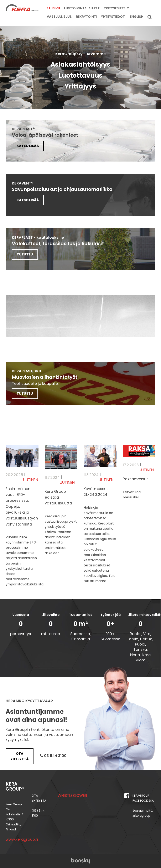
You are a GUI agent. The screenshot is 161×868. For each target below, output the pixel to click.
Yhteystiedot (113, 17)
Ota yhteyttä (19, 756)
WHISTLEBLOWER (72, 795)
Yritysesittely (116, 8)
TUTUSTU (25, 254)
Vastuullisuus (59, 17)
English (137, 17)
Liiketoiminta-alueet (82, 8)
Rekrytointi (86, 17)
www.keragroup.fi (22, 839)
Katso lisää (28, 146)
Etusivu (53, 8)
